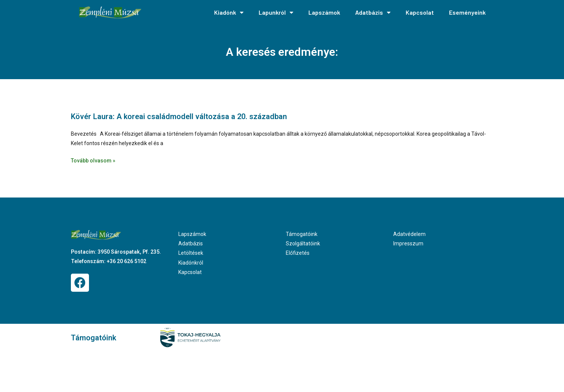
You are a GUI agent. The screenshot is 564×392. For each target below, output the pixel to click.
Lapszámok (324, 12)
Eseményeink (467, 12)
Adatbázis (373, 12)
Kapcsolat (420, 12)
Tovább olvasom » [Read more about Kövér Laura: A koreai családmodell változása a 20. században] (93, 161)
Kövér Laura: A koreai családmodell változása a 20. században (179, 116)
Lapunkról (276, 12)
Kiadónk (229, 12)
